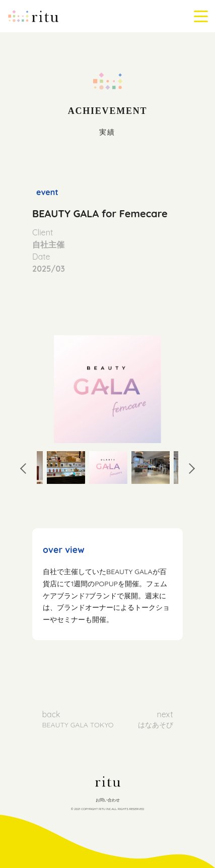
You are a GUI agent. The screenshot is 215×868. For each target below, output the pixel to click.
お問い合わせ (108, 800)
